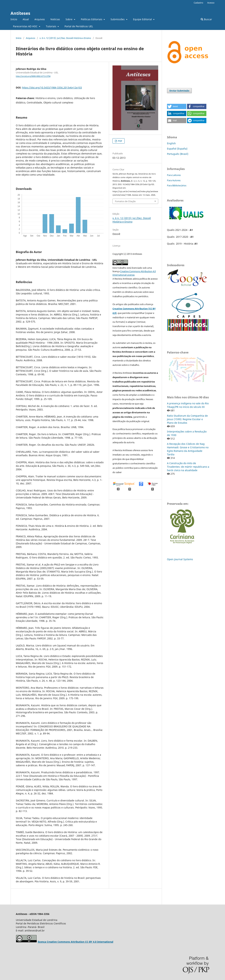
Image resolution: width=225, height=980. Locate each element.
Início (14, 19)
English (171, 143)
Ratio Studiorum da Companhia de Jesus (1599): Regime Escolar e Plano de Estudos (187, 419)
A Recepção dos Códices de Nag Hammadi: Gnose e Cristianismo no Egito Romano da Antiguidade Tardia (188, 449)
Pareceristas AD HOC (26, 26)
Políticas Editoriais (92, 19)
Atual (26, 19)
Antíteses (20, 13)
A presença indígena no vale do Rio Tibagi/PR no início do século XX (188, 405)
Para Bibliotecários (177, 185)
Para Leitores (174, 175)
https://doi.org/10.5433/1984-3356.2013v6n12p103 (52, 88)
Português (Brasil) (178, 154)
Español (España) (177, 149)
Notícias (55, 19)
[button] (177, 106)
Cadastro (198, 3)
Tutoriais (51, 26)
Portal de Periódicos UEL (79, 26)
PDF (120, 141)
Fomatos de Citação (125, 201)
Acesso (211, 3)
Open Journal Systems (180, 559)
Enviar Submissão (179, 91)
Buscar (206, 19)
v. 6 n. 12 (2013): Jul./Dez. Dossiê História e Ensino (65, 38)
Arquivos (40, 19)
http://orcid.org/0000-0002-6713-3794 (33, 76)
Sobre (69, 19)
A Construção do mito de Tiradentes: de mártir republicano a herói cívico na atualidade (188, 467)
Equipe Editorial (143, 19)
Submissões (118, 19)
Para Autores (174, 180)
